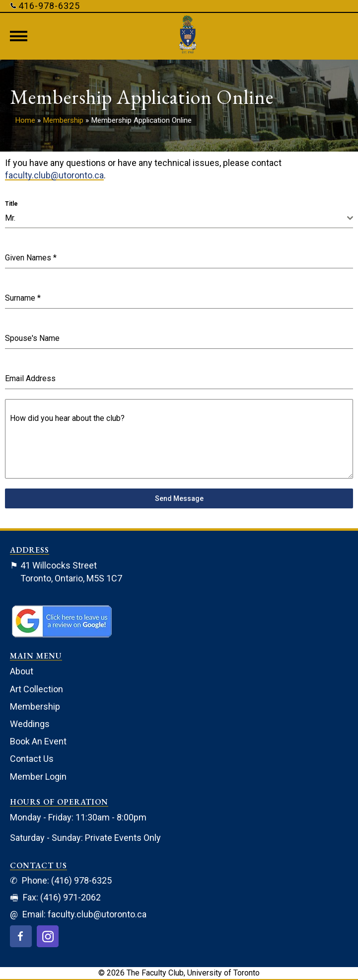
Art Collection (36, 689)
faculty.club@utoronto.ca (54, 175)
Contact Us (32, 759)
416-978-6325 (45, 6)
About (22, 671)
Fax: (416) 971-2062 (55, 897)
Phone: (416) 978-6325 (61, 880)
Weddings (30, 724)
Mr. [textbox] (10, 218)
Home (25, 120)
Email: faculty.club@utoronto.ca (78, 914)
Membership (63, 120)
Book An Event (38, 741)
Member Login (38, 776)
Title (11, 204)
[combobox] (179, 218)
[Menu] (19, 36)
